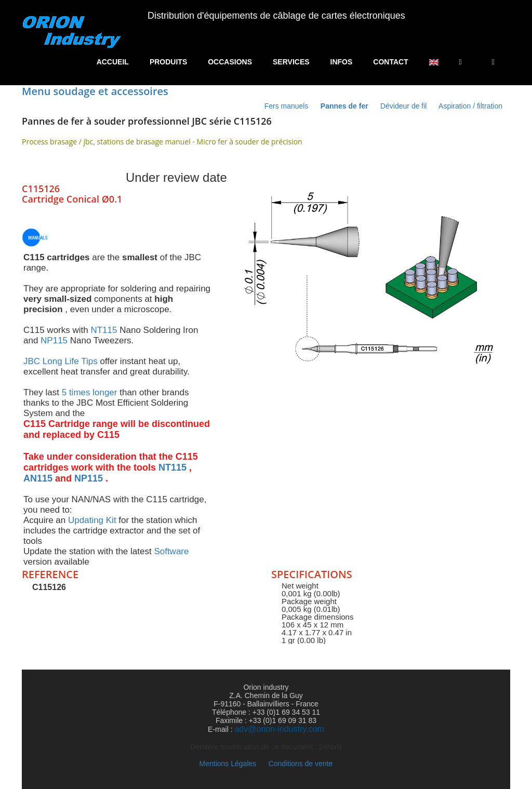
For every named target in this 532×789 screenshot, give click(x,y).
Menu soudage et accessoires (95, 91)
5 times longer (90, 392)
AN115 (38, 478)
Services (291, 62)
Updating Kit (92, 520)
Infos (342, 62)
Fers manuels (288, 106)
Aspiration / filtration (470, 106)
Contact (390, 62)
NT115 (104, 330)
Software (171, 551)
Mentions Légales (228, 764)
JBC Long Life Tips (61, 361)
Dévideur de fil (404, 106)
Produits (168, 62)
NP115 (54, 340)
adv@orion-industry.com (279, 729)
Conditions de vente (301, 764)
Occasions (230, 62)
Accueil (113, 62)
